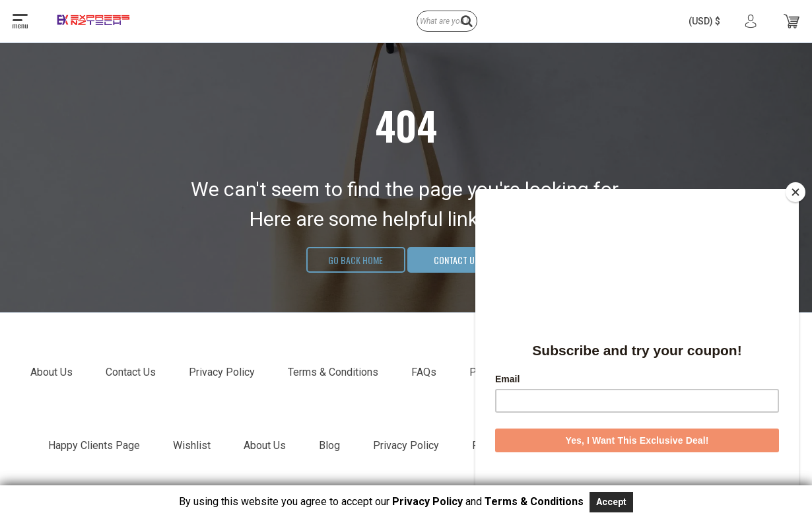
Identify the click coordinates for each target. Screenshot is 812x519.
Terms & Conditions (333, 372)
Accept (611, 502)
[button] (704, 21)
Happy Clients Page (94, 445)
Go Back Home (355, 260)
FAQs (424, 372)
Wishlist (192, 445)
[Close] (795, 192)
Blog (329, 445)
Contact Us (457, 260)
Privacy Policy (222, 372)
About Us (51, 372)
